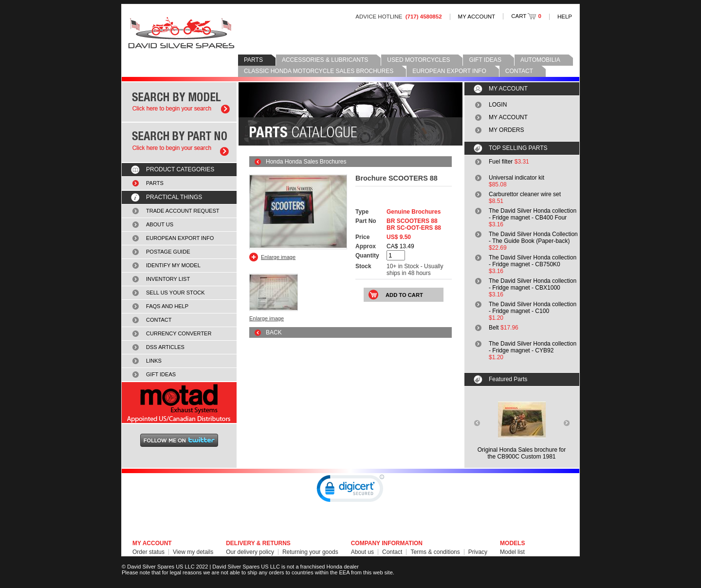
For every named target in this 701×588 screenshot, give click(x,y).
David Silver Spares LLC (181, 33)
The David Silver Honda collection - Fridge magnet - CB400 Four (533, 214)
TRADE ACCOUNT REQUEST (183, 211)
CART (526, 16)
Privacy (478, 552)
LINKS (154, 361)
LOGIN (498, 105)
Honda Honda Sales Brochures (306, 162)
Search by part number (179, 142)
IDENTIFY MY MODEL (173, 265)
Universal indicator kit (517, 178)
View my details (193, 552)
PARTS (253, 60)
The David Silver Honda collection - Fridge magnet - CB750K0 (533, 261)
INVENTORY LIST (168, 279)
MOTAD (179, 403)
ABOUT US (160, 224)
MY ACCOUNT (477, 17)
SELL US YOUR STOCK (175, 293)
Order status (148, 552)
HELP (565, 17)
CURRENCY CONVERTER (179, 333)
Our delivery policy (250, 552)
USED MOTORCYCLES (418, 60)
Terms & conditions (435, 552)
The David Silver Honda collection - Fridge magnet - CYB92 (533, 347)
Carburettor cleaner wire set (525, 194)
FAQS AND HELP (167, 306)
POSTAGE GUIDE (168, 252)
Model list (512, 552)
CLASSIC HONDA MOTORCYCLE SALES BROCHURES (319, 71)
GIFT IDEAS (485, 60)
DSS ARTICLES (165, 347)
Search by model (179, 102)
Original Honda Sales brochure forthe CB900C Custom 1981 (522, 453)
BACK (274, 332)
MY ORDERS (506, 130)
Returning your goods (310, 552)
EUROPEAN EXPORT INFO (449, 71)
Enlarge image (278, 257)
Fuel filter (501, 162)
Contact (392, 552)
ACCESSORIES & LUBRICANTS (325, 60)
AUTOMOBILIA (540, 60)
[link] (350, 491)
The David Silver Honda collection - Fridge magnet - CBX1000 (533, 284)
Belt (494, 328)
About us (362, 552)
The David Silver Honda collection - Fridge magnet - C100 (533, 308)
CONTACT (519, 71)
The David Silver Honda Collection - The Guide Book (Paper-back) (533, 238)
